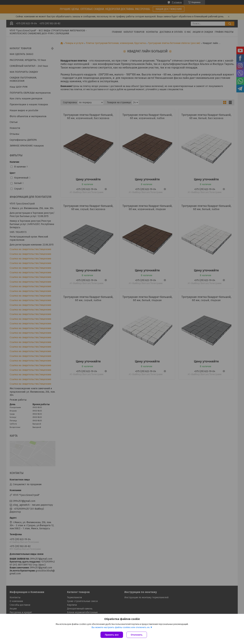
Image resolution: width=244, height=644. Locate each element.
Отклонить (137, 635)
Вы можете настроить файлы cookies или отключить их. (121, 627)
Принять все (112, 635)
